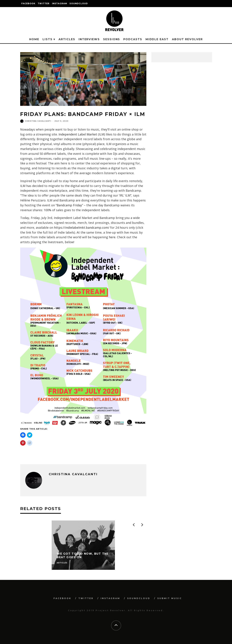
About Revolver (187, 39)
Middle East (157, 39)
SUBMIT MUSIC (170, 598)
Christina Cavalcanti (38, 121)
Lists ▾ (49, 39)
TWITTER (44, 3)
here (112, 237)
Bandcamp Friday (69, 205)
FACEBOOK (28, 3)
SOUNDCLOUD (79, 3)
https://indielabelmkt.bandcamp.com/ (82, 228)
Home (34, 39)
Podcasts (133, 39)
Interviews (89, 39)
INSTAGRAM (60, 3)
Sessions (112, 39)
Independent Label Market (78, 134)
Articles (67, 39)
